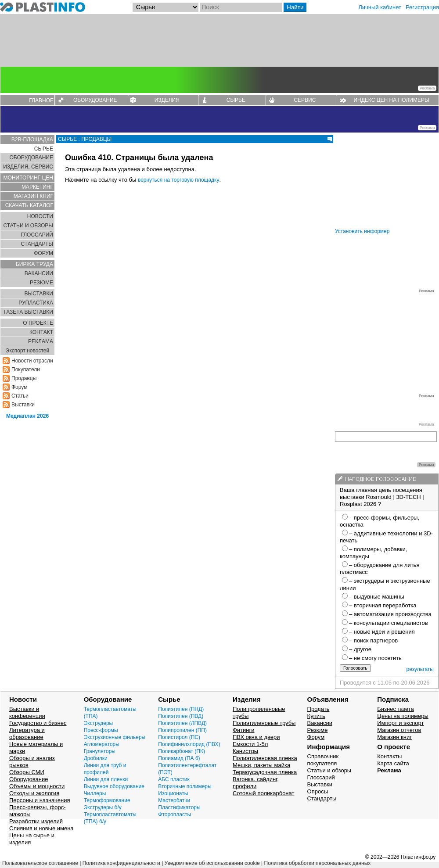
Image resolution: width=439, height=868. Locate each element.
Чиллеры (95, 793)
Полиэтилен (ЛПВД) (182, 723)
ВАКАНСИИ (39, 273)
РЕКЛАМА (41, 341)
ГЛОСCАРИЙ (37, 235)
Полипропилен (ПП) (182, 730)
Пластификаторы (179, 807)
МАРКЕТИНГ (37, 187)
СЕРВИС (305, 100)
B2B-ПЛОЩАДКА (32, 140)
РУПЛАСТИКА (36, 303)
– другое (360, 649)
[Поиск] (241, 7)
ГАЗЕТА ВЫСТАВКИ (28, 312)
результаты (420, 669)
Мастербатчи (174, 800)
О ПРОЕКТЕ (38, 323)
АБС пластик (174, 779)
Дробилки (96, 758)
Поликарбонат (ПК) (182, 751)
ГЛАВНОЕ (41, 100)
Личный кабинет (380, 7)
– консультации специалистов (389, 623)
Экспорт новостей (27, 351)
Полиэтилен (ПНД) (181, 709)
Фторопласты (175, 814)
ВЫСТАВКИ (39, 294)
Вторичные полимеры (185, 786)
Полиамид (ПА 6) (179, 758)
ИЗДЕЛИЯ (167, 100)
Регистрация (422, 7)
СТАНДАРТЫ (37, 244)
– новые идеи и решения (382, 632)
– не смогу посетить (375, 658)
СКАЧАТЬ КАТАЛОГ (29, 205)
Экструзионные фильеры (115, 737)
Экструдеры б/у (103, 807)
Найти (295, 7)
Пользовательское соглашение (40, 863)
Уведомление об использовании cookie (212, 863)
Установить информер (362, 231)
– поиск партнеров (373, 640)
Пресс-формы (101, 730)
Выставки (23, 405)
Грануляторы (100, 751)
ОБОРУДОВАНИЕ (95, 100)
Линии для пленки (106, 779)
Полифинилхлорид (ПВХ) (189, 744)
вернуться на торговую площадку (179, 180)
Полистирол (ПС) (179, 737)
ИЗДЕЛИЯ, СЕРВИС (28, 167)
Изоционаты (173, 793)
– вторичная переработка (383, 605)
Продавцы (24, 378)
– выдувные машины (377, 597)
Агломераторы (102, 744)
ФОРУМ (43, 253)
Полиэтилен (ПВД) (181, 716)
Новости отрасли (32, 361)
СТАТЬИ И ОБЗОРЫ (28, 226)
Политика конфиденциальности (121, 863)
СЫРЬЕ (236, 100)
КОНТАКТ (41, 332)
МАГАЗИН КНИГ (33, 196)
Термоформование (107, 800)
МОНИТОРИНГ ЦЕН (28, 178)
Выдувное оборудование (114, 786)
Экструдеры (99, 723)
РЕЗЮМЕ (41, 283)
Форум (19, 387)
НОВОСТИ (40, 216)
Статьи (20, 396)
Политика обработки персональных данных (318, 863)
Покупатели (26, 369)
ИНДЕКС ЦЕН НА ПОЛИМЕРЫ (391, 100)
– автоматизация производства (390, 614)
